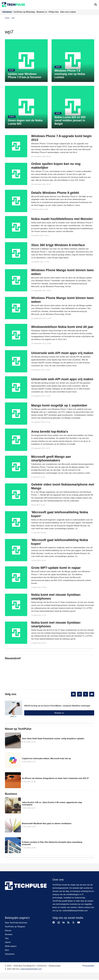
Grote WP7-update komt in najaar (56, 568)
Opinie (8, 942)
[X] (86, 694)
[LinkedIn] (64, 923)
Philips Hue (54, 12)
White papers (11, 946)
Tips (7, 938)
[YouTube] (92, 694)
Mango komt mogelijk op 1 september (59, 405)
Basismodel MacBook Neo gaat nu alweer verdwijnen (47, 823)
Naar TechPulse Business (16, 923)
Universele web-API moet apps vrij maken (62, 353)
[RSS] (68, 923)
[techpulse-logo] (13, 5)
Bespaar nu (59, 713)
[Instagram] (80, 694)
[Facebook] (73, 694)
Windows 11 (42, 12)
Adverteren (10, 954)
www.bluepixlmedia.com (31, 969)
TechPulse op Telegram (15, 927)
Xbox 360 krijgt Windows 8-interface (58, 245)
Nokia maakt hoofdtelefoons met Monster (62, 219)
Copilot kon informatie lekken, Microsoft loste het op (46, 759)
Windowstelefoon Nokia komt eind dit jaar (62, 327)
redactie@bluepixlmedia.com (75, 911)
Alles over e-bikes (68, 12)
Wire (7, 950)
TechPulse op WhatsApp (25, 12)
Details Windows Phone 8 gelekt (55, 193)
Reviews (9, 934)
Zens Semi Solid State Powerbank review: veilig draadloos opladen (53, 739)
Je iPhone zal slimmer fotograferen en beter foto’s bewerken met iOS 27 (55, 778)
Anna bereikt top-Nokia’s (50, 431)
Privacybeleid (88, 966)
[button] (96, 5)
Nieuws (8, 931)
